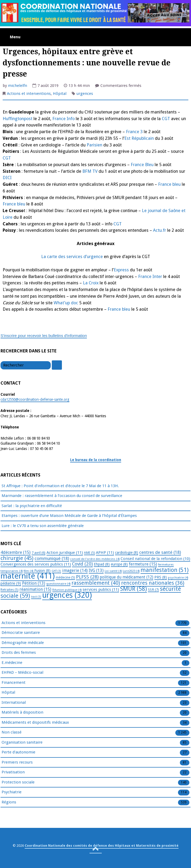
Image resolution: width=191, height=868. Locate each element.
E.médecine (12, 663)
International (14, 703)
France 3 (134, 132)
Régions (9, 802)
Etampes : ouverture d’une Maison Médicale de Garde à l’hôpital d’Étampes (69, 516)
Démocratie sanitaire (21, 633)
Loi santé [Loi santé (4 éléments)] (113, 571)
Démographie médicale (23, 643)
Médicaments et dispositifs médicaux (35, 723)
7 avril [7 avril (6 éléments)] (39, 553)
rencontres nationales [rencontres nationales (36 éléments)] (153, 583)
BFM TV (90, 171)
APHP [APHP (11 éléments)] (105, 553)
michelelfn (18, 86)
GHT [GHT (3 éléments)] (56, 571)
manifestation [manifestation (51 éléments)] (165, 570)
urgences (85, 94)
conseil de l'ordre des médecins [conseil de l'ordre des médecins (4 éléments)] (95, 559)
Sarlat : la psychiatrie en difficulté (32, 506)
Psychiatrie (12, 792)
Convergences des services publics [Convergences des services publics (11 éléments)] (36, 564)
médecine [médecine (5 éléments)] (65, 578)
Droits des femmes (19, 653)
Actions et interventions (29, 94)
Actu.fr (159, 230)
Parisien (94, 145)
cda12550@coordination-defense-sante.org (35, 399)
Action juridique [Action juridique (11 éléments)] (65, 553)
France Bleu (142, 165)
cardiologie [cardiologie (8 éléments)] (127, 553)
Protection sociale (18, 782)
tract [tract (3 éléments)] (36, 597)
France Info (63, 119)
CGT (165, 119)
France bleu (169, 184)
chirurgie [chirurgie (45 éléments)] (17, 558)
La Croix (91, 283)
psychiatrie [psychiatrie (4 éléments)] (178, 578)
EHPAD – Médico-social (22, 673)
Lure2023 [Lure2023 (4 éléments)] (131, 571)
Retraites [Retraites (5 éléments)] (9, 590)
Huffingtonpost (18, 119)
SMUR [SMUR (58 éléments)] (133, 589)
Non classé (12, 732)
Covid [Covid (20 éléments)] (82, 564)
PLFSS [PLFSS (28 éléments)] (87, 577)
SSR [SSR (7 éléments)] (153, 589)
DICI (7, 178)
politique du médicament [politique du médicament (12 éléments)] (126, 577)
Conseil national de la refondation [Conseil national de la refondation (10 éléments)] (155, 559)
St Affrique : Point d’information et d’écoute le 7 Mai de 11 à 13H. (60, 486)
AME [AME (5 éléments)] (89, 553)
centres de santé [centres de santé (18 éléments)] (160, 552)
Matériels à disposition (22, 713)
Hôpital (60, 94)
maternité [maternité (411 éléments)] (28, 576)
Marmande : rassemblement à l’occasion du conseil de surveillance (62, 496)
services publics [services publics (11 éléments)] (101, 589)
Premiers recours (17, 762)
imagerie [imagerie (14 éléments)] (75, 570)
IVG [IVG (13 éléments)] (96, 570)
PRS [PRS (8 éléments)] (161, 577)
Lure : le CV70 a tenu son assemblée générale (43, 526)
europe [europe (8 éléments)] (119, 564)
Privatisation (13, 772)
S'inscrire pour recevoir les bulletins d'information (44, 336)
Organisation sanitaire (22, 743)
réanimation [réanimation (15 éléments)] (35, 589)
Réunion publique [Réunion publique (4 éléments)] (67, 590)
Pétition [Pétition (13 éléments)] (34, 583)
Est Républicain (139, 138)
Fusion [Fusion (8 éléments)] (42, 571)
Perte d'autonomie (18, 752)
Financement (14, 683)
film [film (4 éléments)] (28, 571)
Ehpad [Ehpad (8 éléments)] (102, 564)
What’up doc (65, 303)
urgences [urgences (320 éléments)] (67, 595)
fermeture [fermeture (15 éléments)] (143, 564)
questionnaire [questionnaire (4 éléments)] (58, 584)
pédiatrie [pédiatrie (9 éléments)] (11, 583)
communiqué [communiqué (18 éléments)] (52, 558)
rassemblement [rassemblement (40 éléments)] (96, 583)
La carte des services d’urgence (72, 257)
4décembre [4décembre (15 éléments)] (16, 552)
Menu (15, 37)
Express (121, 270)
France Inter (150, 277)
